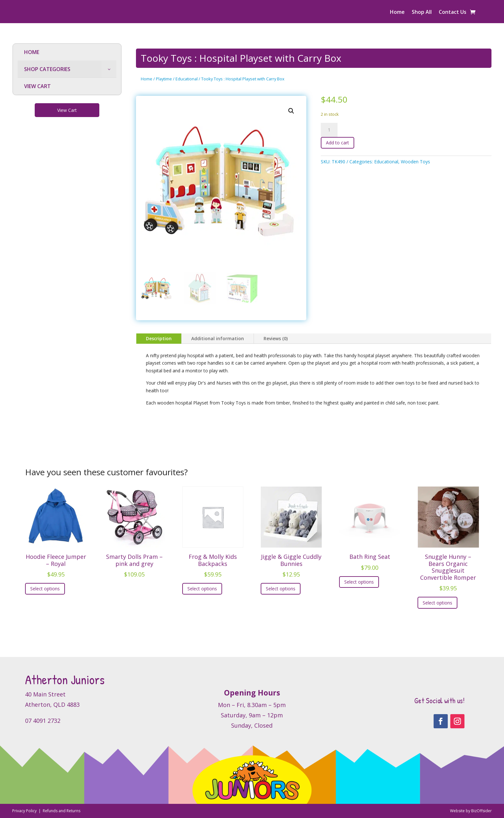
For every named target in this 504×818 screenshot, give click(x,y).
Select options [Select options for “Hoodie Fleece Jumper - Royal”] (45, 589)
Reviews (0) (276, 338)
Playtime (164, 79)
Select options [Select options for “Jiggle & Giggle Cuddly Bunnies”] (281, 589)
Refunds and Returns (62, 811)
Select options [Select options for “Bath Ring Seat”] (359, 582)
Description (159, 338)
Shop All (422, 13)
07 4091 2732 (43, 721)
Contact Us (453, 13)
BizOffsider (482, 811)
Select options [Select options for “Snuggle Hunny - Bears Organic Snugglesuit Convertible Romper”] (437, 603)
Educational (187, 79)
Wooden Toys (415, 162)
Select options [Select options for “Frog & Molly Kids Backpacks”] (202, 589)
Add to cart (337, 143)
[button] (291, 111)
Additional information (218, 338)
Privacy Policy (25, 811)
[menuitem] (67, 52)
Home (397, 13)
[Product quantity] (329, 130)
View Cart (67, 110)
